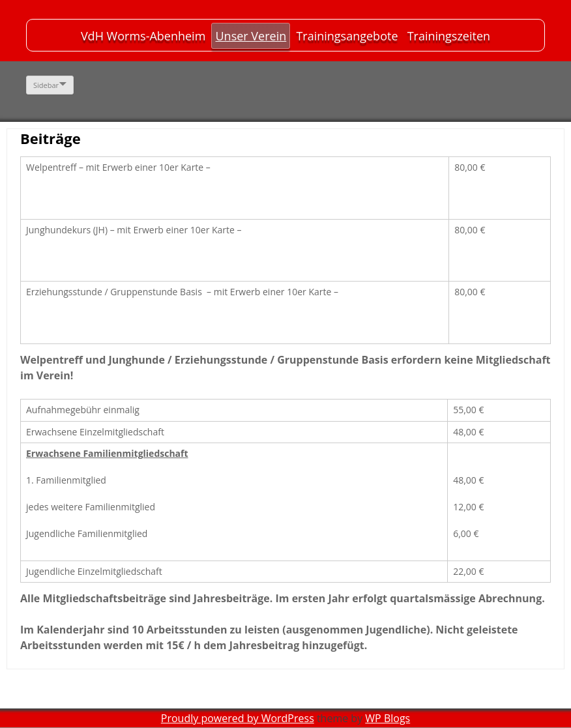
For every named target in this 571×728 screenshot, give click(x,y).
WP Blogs (388, 718)
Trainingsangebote (347, 36)
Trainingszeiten (449, 36)
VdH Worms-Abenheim (143, 36)
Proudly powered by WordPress (238, 718)
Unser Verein (251, 36)
